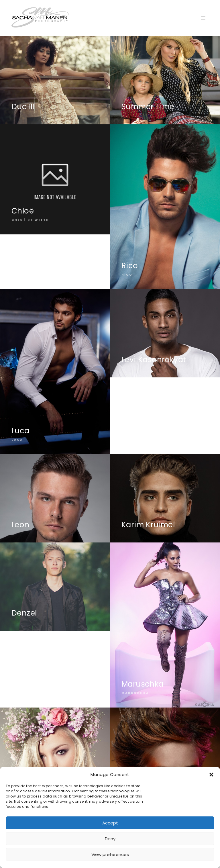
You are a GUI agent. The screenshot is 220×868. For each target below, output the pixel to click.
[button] (211, 775)
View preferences (110, 854)
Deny (110, 839)
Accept (110, 823)
